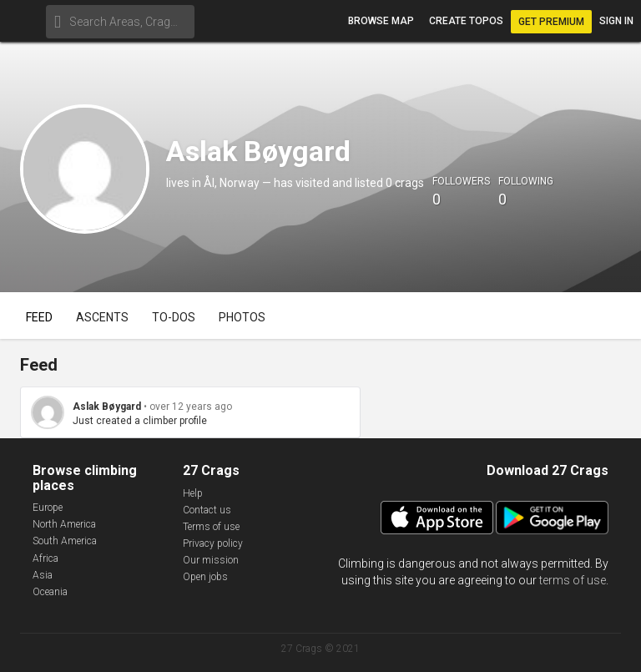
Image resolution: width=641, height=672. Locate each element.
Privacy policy (213, 543)
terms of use (573, 580)
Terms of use (211, 527)
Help (193, 493)
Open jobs (205, 577)
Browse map (381, 21)
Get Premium (551, 22)
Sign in (616, 21)
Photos (242, 317)
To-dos (174, 317)
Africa (45, 558)
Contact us (207, 510)
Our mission (211, 560)
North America (64, 524)
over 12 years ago (191, 407)
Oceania (50, 592)
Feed (39, 317)
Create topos (466, 21)
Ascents (102, 317)
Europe (48, 508)
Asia (43, 575)
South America (65, 541)
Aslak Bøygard (107, 407)
